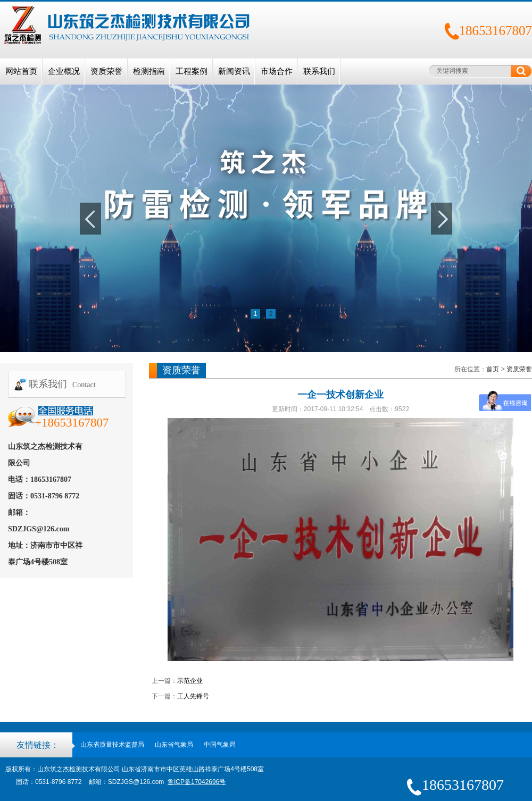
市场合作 (277, 71)
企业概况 (64, 71)
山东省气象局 (174, 745)
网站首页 (21, 71)
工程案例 (192, 71)
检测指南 (149, 71)
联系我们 (319, 71)
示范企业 (190, 681)
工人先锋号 (193, 696)
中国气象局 (220, 745)
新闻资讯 (234, 71)
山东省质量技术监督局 (112, 745)
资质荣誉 (106, 71)
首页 (493, 369)
